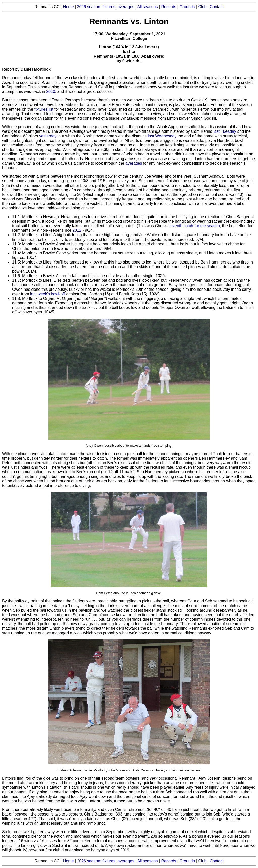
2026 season (89, 7)
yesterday (48, 136)
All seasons (148, 7)
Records (169, 7)
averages (126, 7)
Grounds (187, 7)
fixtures (109, 7)
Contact (217, 7)
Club (202, 7)
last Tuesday (225, 131)
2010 (51, 91)
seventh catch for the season (194, 226)
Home (68, 7)
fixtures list (44, 109)
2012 (77, 230)
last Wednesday (162, 136)
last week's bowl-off (48, 294)
